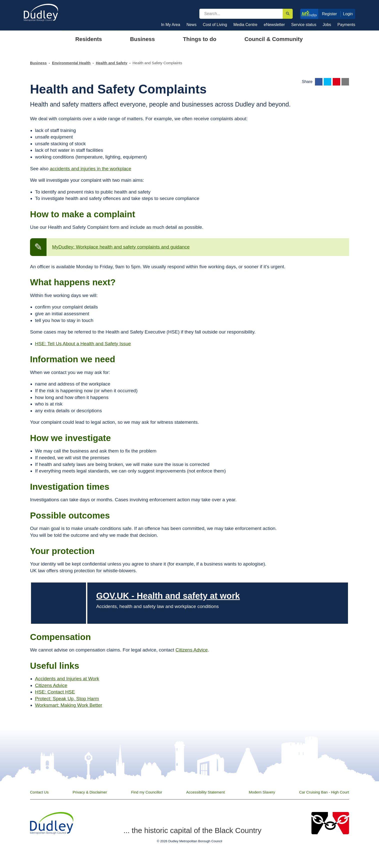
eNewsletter (274, 25)
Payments (346, 25)
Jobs (327, 25)
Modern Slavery (262, 792)
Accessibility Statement (205, 792)
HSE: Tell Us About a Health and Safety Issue (83, 344)
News (191, 25)
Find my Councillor (147, 792)
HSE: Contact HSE (55, 692)
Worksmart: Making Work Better (69, 705)
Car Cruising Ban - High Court (324, 792)
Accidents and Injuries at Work (67, 679)
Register (329, 14)
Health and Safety (112, 63)
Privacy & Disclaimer (90, 792)
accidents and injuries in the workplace (90, 169)
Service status (304, 25)
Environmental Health (71, 63)
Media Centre (245, 25)
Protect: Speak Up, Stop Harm (67, 699)
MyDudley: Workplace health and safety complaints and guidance (121, 247)
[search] (241, 14)
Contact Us (39, 792)
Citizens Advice (192, 650)
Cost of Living (215, 25)
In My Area (171, 25)
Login (348, 14)
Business (38, 63)
